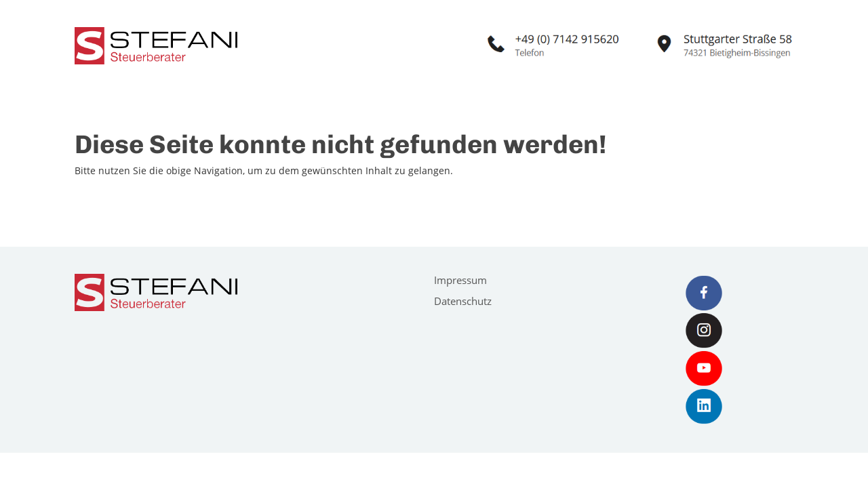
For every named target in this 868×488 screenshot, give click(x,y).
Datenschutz (463, 301)
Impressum (460, 280)
